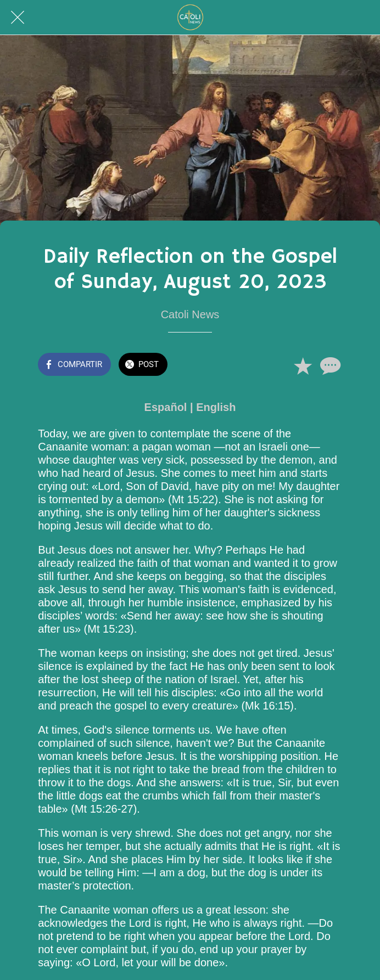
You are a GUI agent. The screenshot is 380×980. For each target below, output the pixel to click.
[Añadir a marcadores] (303, 365)
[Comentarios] (329, 365)
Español (166, 407)
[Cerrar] (18, 18)
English (216, 407)
